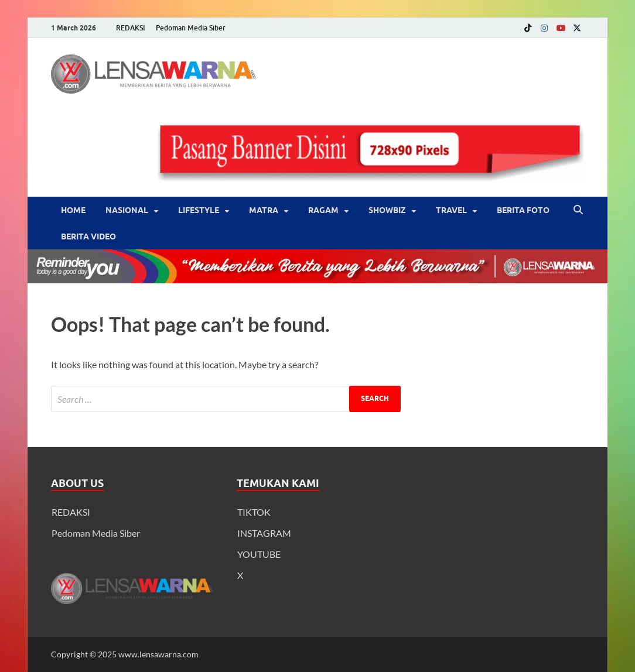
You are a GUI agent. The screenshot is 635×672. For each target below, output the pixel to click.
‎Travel (451, 210)
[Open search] (578, 210)
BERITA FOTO (523, 210)
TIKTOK (254, 512)
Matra (264, 210)
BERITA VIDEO (88, 236)
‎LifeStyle (199, 210)
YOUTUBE (259, 554)
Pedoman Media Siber (191, 28)
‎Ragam (323, 210)
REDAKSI (131, 28)
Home (73, 210)
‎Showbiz (387, 210)
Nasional (127, 210)
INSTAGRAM (264, 533)
